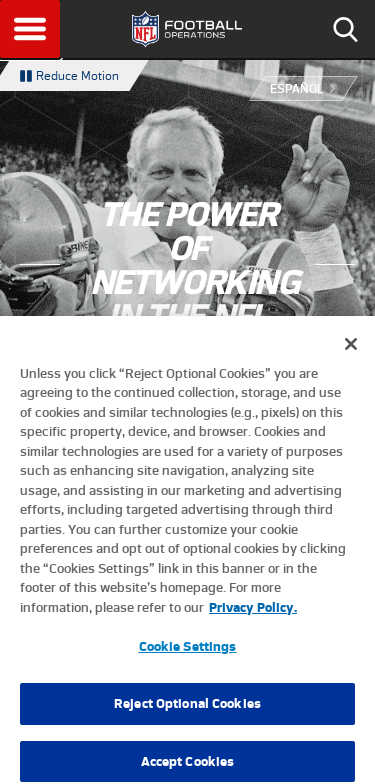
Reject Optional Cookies (187, 712)
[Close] (351, 352)
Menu (30, 29)
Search (345, 29)
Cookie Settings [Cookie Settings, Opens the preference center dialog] (188, 655)
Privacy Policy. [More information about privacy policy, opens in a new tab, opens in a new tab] (253, 615)
